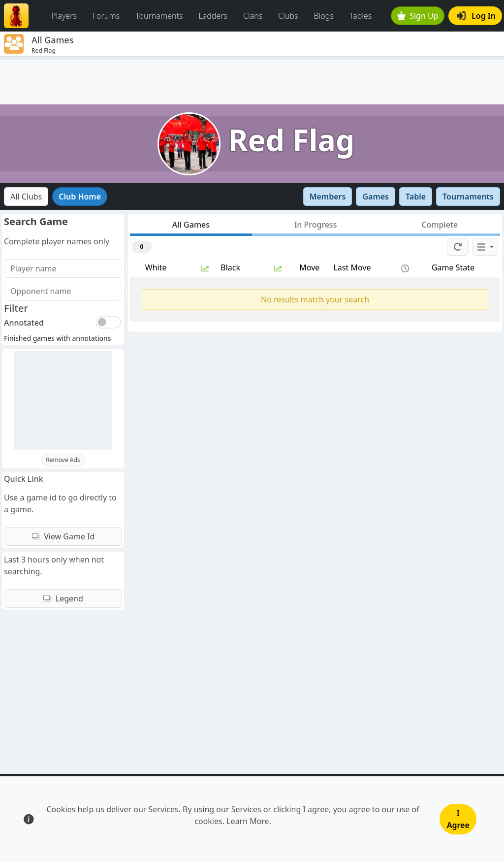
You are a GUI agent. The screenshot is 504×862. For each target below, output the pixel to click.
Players (64, 16)
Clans (253, 16)
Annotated (24, 323)
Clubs (288, 16)
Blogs (324, 16)
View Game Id (63, 536)
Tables (361, 16)
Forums (106, 16)
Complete (440, 225)
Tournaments (159, 16)
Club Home (80, 197)
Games (376, 197)
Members (328, 197)
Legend (63, 598)
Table (416, 197)
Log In (476, 16)
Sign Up (418, 16)
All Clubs (26, 197)
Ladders (213, 16)
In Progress (316, 225)
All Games (191, 225)
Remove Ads (63, 460)
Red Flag (292, 140)
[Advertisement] (252, 82)
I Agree (458, 819)
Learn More (248, 821)
